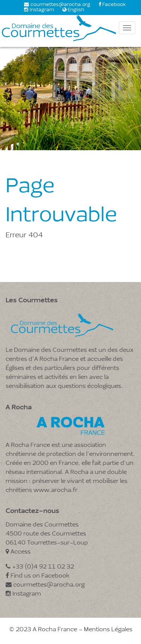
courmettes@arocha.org (60, 5)
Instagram (42, 10)
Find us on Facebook (38, 576)
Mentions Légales (108, 630)
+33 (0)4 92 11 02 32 (40, 567)
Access (18, 552)
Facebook (114, 5)
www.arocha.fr (55, 490)
